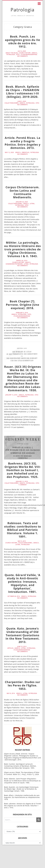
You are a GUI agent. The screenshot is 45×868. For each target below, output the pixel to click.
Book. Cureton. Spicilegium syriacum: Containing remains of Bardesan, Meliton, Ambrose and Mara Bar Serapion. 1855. (20, 766)
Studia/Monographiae (29, 55)
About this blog (12, 53)
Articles (10, 648)
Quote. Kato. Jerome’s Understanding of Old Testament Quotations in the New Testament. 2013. (23, 635)
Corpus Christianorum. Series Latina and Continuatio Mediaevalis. (23, 192)
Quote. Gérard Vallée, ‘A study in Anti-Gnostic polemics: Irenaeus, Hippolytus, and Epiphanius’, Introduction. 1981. (22, 583)
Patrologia (22, 10)
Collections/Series (12, 103)
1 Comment (22, 485)
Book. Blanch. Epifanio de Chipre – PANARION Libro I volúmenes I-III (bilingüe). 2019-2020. (23, 92)
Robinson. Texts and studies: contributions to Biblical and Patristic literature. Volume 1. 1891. (23, 530)
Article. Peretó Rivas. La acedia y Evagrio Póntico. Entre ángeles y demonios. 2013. (23, 143)
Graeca (34, 53)
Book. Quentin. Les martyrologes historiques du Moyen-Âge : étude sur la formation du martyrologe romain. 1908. (21, 789)
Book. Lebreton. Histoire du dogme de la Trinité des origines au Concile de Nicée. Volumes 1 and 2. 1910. (22, 806)
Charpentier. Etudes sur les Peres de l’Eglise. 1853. (23, 685)
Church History (25, 53)
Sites (18, 55)
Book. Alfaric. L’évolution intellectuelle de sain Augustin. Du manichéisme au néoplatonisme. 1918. (22, 797)
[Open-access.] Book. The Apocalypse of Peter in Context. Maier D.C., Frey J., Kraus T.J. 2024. (22, 773)
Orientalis (26, 152)
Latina (32, 204)
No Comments (22, 56)
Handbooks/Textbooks (14, 264)
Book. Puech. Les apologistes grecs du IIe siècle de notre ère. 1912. (22, 41)
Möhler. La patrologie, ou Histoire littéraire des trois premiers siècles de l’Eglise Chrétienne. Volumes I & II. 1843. (22, 249)
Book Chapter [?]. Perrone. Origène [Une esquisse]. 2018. (23, 305)
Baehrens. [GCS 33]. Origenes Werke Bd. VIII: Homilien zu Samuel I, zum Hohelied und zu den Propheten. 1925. (23, 470)
